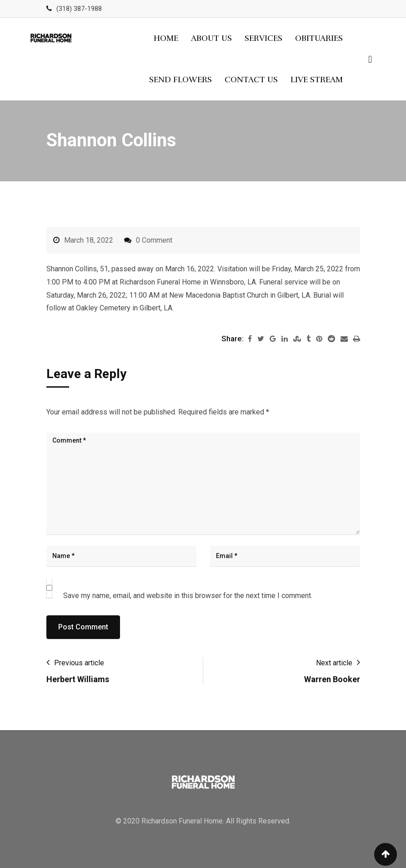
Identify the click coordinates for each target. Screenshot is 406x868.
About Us (211, 38)
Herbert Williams (78, 679)
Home (166, 38)
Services (263, 38)
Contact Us (251, 80)
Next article (334, 663)
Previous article (79, 663)
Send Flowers (180, 80)
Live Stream (317, 80)
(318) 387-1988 (79, 9)
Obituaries (319, 38)
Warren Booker (332, 679)
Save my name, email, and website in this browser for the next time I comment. (188, 596)
